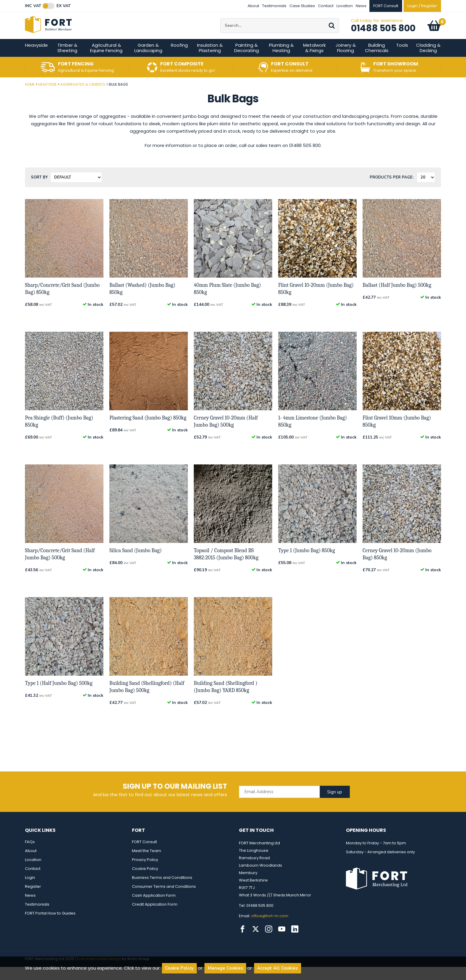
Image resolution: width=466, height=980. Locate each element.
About (253, 6)
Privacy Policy (145, 873)
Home (30, 97)
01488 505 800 (383, 35)
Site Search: (220, 25)
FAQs (30, 855)
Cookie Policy (145, 882)
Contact (326, 6)
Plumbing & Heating (281, 61)
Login (30, 891)
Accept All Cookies (277, 968)
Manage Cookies (225, 968)
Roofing (179, 58)
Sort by (39, 190)
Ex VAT (64, 6)
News (361, 6)
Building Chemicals (377, 61)
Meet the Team (147, 864)
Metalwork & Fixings (314, 61)
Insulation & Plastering (210, 61)
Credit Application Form (155, 917)
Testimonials (274, 6)
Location (345, 6)
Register (33, 900)
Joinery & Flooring (346, 61)
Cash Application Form (154, 908)
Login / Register (422, 6)
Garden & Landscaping (148, 61)
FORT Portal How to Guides (50, 926)
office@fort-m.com (270, 929)
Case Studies (302, 6)
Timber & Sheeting (67, 61)
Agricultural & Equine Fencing (106, 61)
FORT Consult (144, 855)
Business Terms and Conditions (162, 891)
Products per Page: (392, 190)
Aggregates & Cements (83, 97)
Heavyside (36, 58)
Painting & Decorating (247, 61)
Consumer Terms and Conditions (164, 900)
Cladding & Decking (428, 61)
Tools (402, 58)
